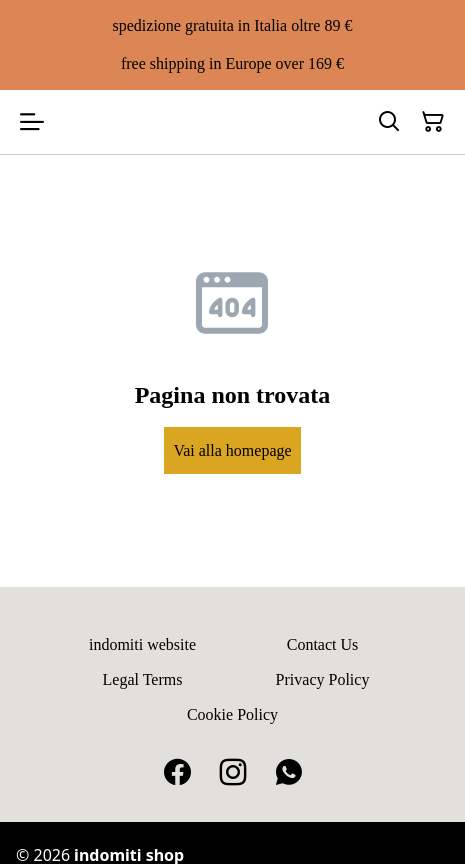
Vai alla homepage (232, 450)
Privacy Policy (323, 679)
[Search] (389, 122)
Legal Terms (143, 679)
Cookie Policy (232, 714)
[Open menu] (32, 122)
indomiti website (142, 644)
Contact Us (323, 644)
